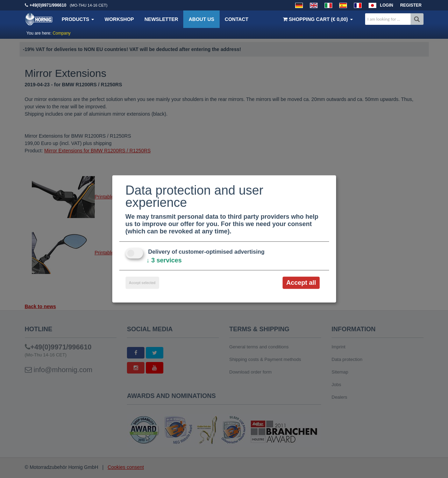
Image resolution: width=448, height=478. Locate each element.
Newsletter (161, 19)
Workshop (119, 19)
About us (201, 19)
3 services (164, 260)
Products (78, 19)
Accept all (301, 283)
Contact (237, 19)
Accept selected (142, 283)
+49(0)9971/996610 (48, 5)
